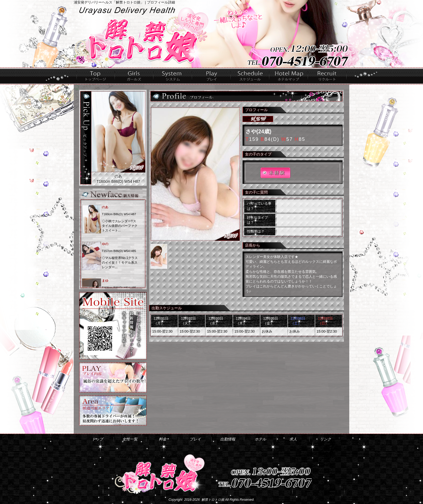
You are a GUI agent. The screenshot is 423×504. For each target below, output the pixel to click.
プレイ (211, 76)
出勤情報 (250, 76)
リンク (325, 439)
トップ (96, 76)
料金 (173, 76)
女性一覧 (134, 76)
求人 (327, 76)
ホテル (289, 76)
